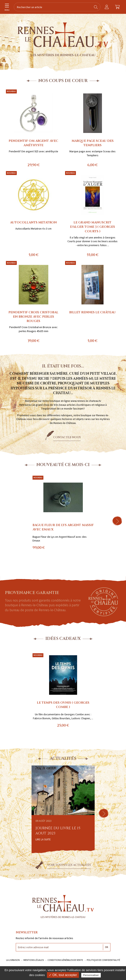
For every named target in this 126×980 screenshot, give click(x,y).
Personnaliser (91, 975)
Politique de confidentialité (103, 960)
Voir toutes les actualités (69, 865)
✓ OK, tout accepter (63, 975)
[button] (117, 521)
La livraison (13, 960)
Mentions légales (34, 960)
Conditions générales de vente (65, 960)
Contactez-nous (67, 437)
